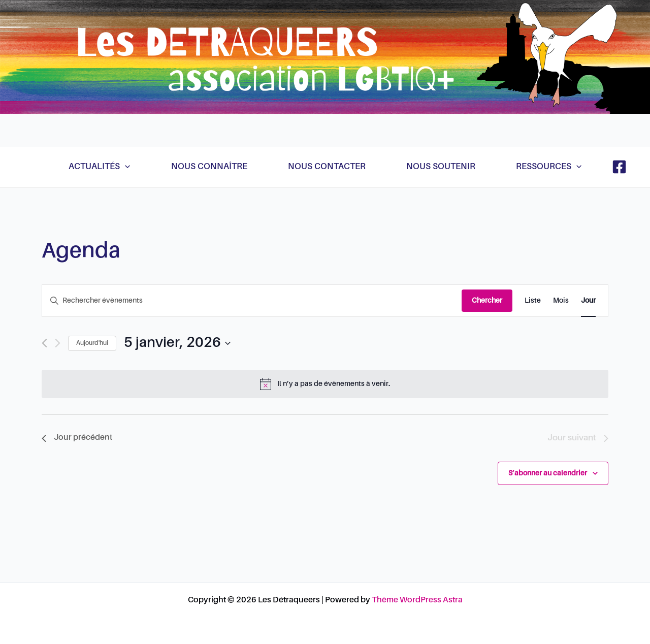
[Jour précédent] (44, 343)
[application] (125, 167)
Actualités (99, 167)
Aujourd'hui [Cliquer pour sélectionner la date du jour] (92, 343)
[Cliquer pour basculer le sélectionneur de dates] (177, 343)
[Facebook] (619, 167)
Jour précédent (77, 438)
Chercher (487, 301)
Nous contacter (327, 167)
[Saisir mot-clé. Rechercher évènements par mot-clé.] (252, 301)
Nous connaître (209, 167)
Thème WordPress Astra (417, 600)
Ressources (549, 167)
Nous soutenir (441, 167)
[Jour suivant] (58, 343)
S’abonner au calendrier (548, 473)
